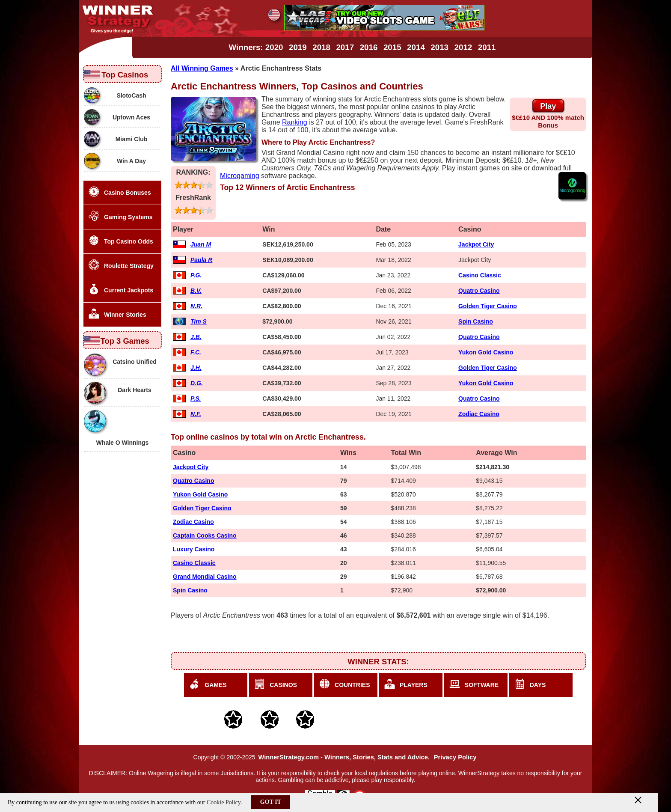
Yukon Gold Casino (486, 352)
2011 (487, 47)
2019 (298, 47)
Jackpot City (476, 244)
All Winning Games (202, 68)
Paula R (201, 260)
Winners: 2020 (256, 47)
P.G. (196, 275)
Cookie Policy (224, 802)
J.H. (196, 368)
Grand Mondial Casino (205, 577)
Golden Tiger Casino (488, 306)
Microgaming (240, 176)
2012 (463, 47)
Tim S (199, 321)
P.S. (196, 399)
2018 (321, 47)
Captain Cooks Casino (205, 535)
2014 (416, 47)
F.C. (196, 352)
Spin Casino (476, 321)
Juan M (201, 244)
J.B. (196, 337)
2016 (369, 47)
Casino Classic (480, 275)
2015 (392, 47)
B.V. (196, 291)
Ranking (295, 122)
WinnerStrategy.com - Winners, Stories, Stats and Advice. (344, 757)
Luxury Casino (194, 549)
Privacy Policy (455, 757)
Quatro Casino (479, 291)
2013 (439, 47)
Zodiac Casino (479, 414)
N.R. (196, 306)
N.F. (196, 414)
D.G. (197, 383)
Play (548, 106)
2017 (345, 47)
